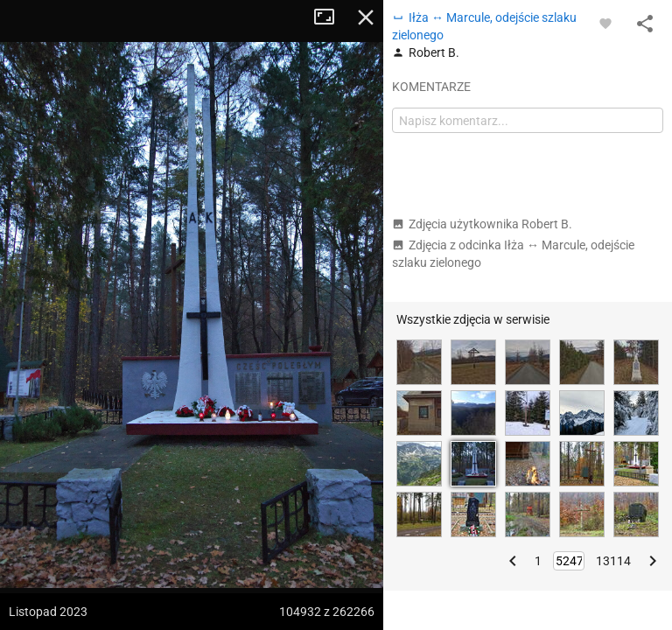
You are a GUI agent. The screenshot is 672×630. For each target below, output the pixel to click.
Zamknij (366, 17)
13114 (613, 561)
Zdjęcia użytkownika (482, 224)
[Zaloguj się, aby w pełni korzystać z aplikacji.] (605, 23)
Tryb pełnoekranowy (331, 17)
